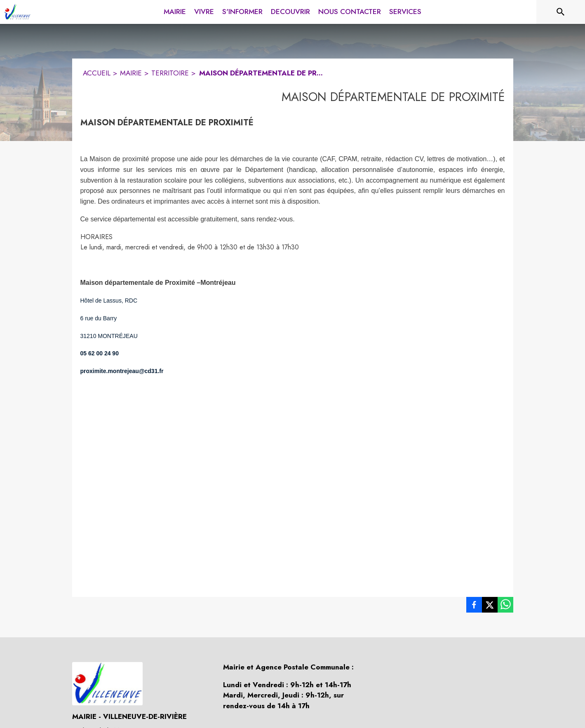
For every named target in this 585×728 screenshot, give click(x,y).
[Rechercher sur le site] (561, 12)
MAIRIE (131, 73)
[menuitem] (175, 10)
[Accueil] (18, 12)
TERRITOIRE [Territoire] (170, 73)
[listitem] (474, 606)
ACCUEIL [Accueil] (97, 73)
